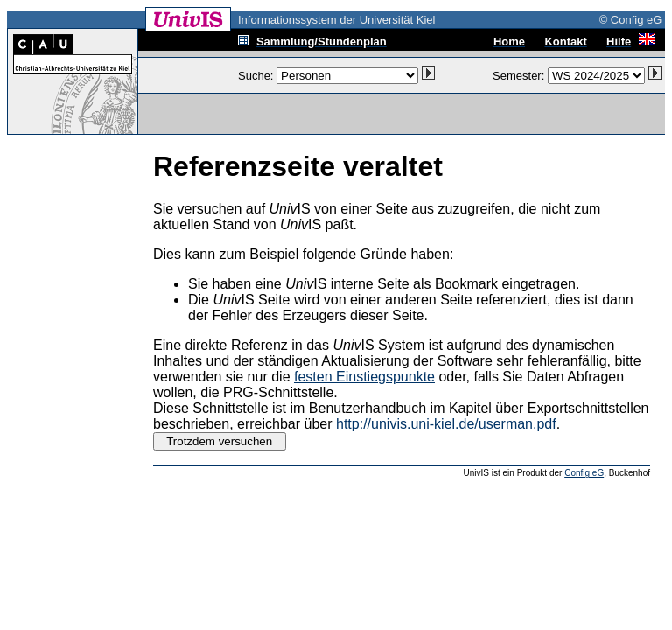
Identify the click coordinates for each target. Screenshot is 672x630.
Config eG (584, 473)
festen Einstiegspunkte (364, 377)
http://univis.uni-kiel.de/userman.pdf (446, 424)
